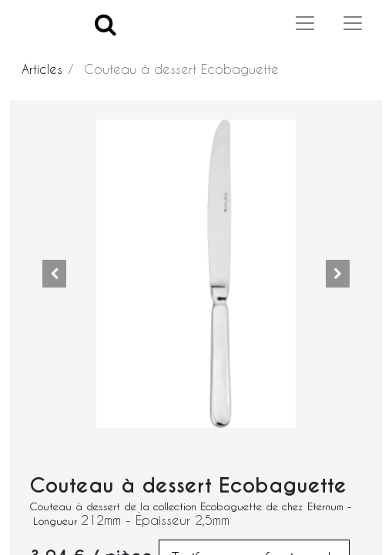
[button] (54, 274)
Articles (42, 69)
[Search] (106, 24)
